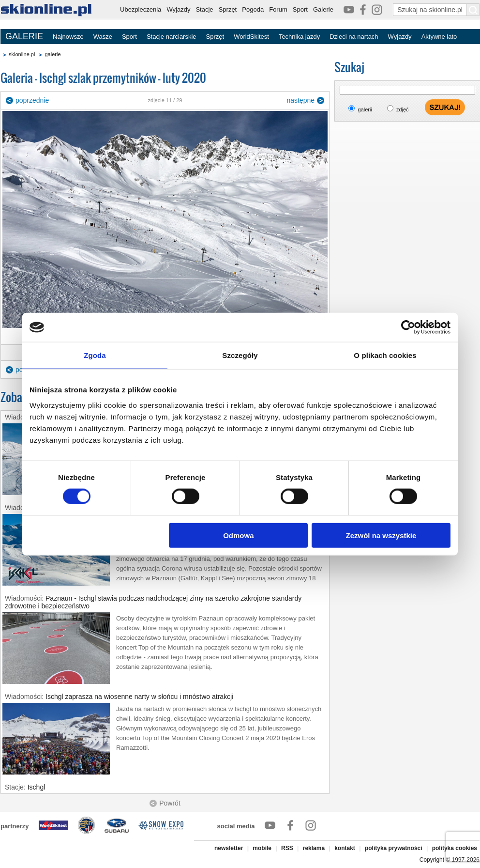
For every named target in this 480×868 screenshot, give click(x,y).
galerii (365, 109)
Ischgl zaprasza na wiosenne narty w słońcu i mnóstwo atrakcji (139, 697)
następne (300, 100)
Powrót (170, 803)
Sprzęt (228, 9)
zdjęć (403, 109)
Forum (278, 9)
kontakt (345, 848)
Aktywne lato (439, 37)
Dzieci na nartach (354, 37)
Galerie (323, 9)
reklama (314, 848)
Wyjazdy (178, 9)
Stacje (204, 9)
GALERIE (24, 36)
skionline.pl (22, 54)
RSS (287, 848)
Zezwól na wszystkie (381, 535)
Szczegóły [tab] (240, 355)
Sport (300, 9)
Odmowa (238, 535)
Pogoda (253, 9)
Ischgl (37, 787)
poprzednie (32, 100)
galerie (52, 54)
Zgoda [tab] (95, 355)
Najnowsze (68, 37)
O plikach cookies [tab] (385, 355)
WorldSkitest (251, 37)
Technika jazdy (299, 37)
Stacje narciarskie (172, 37)
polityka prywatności (394, 848)
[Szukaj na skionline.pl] (473, 10)
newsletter (229, 848)
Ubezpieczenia (141, 9)
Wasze (103, 37)
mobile (262, 848)
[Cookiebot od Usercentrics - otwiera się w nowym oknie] (408, 327)
